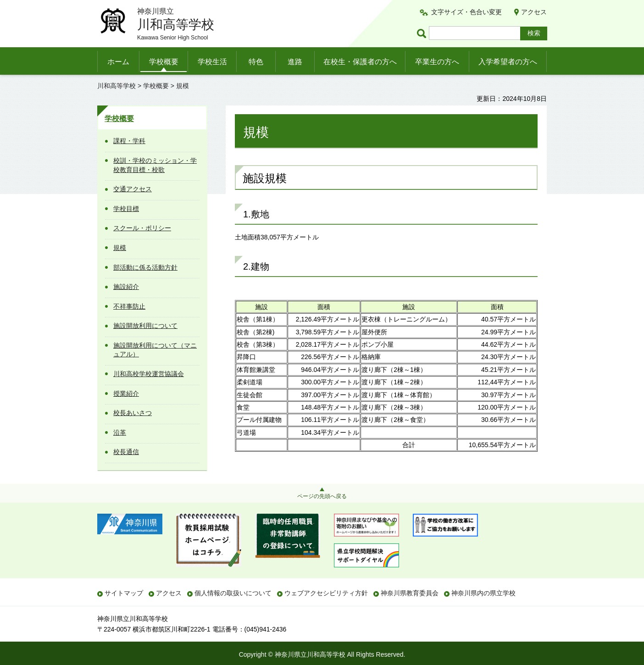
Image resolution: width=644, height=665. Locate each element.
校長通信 (126, 452)
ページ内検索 (423, 33)
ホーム (118, 62)
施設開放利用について (145, 326)
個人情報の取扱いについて (233, 593)
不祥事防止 (129, 306)
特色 (256, 62)
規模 (120, 248)
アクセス (534, 12)
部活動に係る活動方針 (145, 267)
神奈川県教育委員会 (410, 593)
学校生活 (212, 62)
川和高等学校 (117, 86)
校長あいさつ (133, 413)
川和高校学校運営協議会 (149, 374)
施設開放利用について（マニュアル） (155, 350)
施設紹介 (126, 287)
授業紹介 (126, 393)
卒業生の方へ (437, 62)
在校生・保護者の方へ (360, 62)
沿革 (120, 432)
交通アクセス (133, 189)
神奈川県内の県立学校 (483, 593)
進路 (295, 62)
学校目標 (126, 209)
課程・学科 (129, 141)
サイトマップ (124, 593)
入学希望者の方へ (508, 62)
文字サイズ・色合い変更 (466, 12)
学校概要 (164, 62)
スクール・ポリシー (142, 228)
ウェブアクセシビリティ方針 (326, 593)
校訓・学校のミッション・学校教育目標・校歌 (155, 165)
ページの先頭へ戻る (322, 496)
